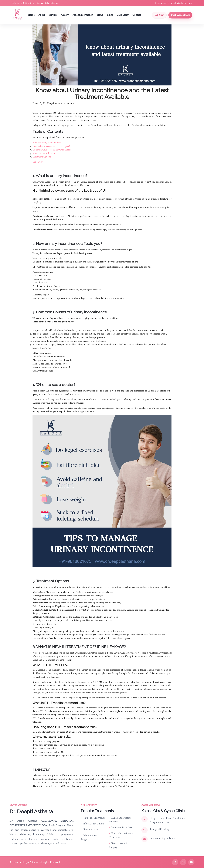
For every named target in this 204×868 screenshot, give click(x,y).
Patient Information (83, 15)
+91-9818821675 (160, 829)
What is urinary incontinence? (47, 143)
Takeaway (38, 162)
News (100, 15)
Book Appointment (180, 15)
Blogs (110, 15)
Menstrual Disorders (122, 828)
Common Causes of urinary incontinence (52, 150)
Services (53, 15)
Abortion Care (90, 830)
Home (31, 15)
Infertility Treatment (93, 824)
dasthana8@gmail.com (47, 3)
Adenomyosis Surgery (89, 838)
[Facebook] (175, 862)
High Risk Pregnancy (94, 818)
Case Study (123, 15)
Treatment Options (42, 157)
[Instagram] (183, 862)
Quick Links (9, 791)
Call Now (159, 15)
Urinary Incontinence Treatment (121, 835)
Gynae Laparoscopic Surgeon (121, 820)
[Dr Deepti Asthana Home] (18, 14)
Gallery (65, 15)
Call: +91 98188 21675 (23, 3)
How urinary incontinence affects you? (51, 146)
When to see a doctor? (44, 153)
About (42, 15)
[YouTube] (191, 862)
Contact (137, 15)
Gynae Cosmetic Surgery (119, 845)
